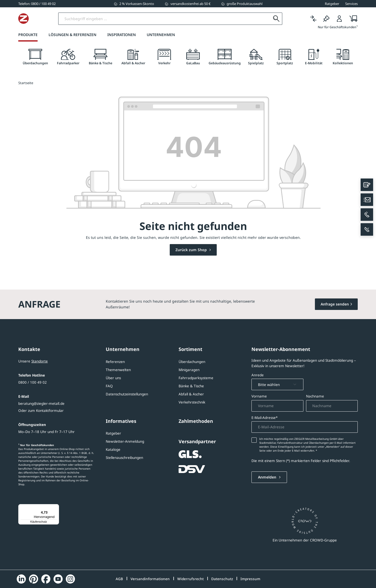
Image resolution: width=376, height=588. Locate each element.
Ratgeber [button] (332, 4)
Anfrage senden (335, 304)
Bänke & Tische (191, 386)
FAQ (109, 386)
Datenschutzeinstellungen (127, 394)
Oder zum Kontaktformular (41, 411)
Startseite (26, 83)
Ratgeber (113, 433)
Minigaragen (189, 370)
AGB (119, 579)
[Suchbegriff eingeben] (185, 19)
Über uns (113, 378)
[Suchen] (276, 19)
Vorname (259, 396)
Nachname (315, 396)
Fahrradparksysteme (196, 378)
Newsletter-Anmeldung (125, 441)
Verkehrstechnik (192, 402)
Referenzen (115, 362)
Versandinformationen (150, 579)
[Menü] (56, 507)
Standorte (40, 361)
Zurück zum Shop (192, 250)
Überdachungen (192, 362)
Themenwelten (118, 370)
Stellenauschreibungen (124, 458)
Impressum (250, 579)
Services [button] (351, 4)
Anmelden (268, 477)
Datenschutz (222, 579)
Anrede (258, 375)
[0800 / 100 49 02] (37, 4)
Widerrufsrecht (190, 579)
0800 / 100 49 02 (33, 382)
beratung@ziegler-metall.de (41, 403)
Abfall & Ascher (191, 394)
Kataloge (113, 449)
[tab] (35, 57)
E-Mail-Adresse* (265, 418)
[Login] (339, 19)
